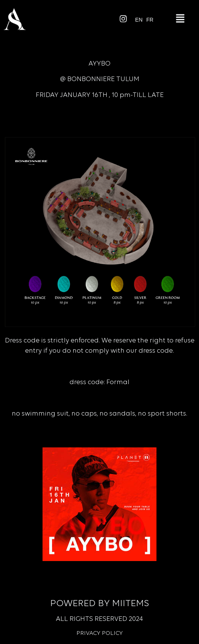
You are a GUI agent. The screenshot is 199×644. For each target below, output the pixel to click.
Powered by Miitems (99, 604)
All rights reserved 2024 (99, 619)
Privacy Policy (99, 633)
